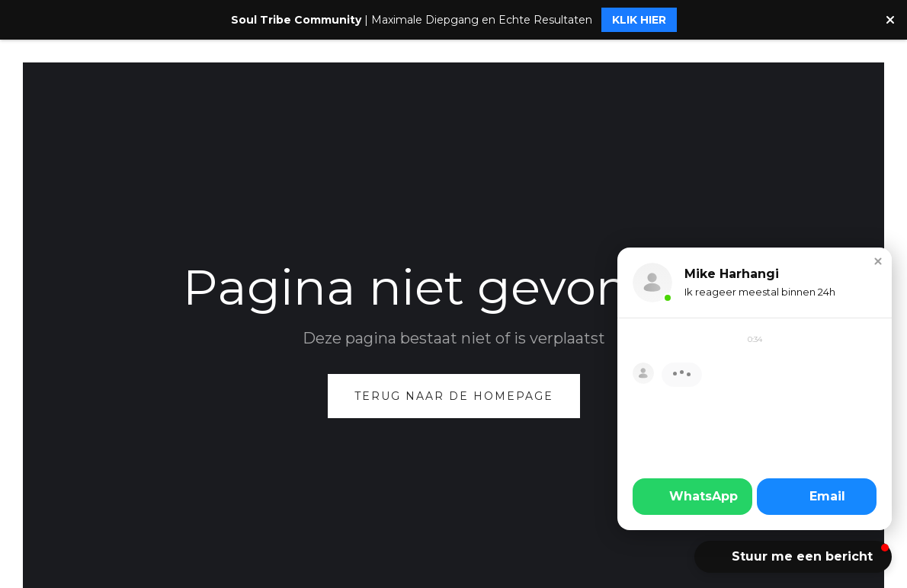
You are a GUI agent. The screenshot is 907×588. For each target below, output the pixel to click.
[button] (878, 261)
